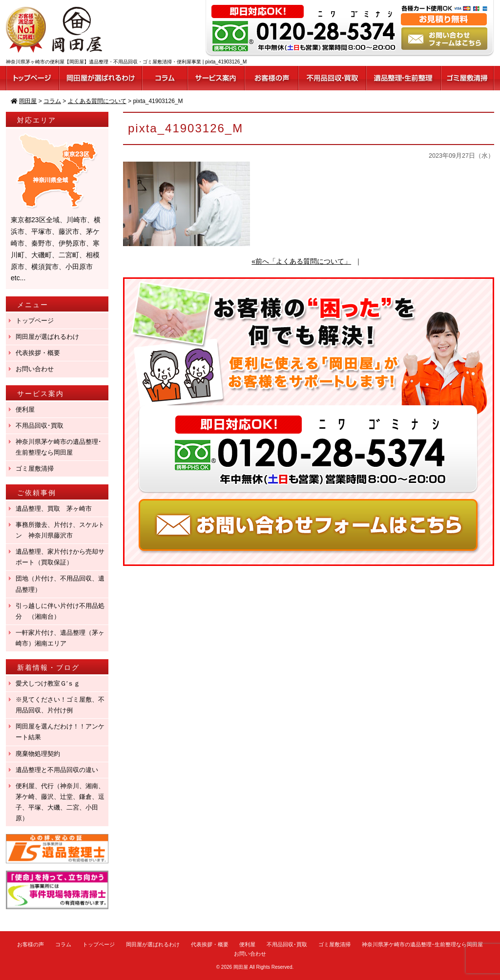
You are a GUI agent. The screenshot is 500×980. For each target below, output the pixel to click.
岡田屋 (241, 967)
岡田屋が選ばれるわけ (47, 337)
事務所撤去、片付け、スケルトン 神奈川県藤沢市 (60, 530)
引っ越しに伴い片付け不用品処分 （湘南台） (60, 611)
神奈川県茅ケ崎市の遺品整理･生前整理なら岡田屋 (59, 447)
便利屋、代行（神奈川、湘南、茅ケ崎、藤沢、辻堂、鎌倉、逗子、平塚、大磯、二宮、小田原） (60, 802)
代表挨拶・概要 (38, 353)
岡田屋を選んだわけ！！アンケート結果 (60, 732)
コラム (63, 944)
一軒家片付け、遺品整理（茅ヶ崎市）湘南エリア (60, 638)
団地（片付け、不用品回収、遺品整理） (60, 584)
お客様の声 (31, 944)
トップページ (35, 321)
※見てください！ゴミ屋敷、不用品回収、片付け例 (60, 705)
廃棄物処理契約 (41, 754)
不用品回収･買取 (40, 426)
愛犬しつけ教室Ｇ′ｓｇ (51, 683)
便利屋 (25, 409)
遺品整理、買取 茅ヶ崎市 (54, 509)
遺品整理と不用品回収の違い (57, 770)
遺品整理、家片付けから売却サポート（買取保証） (60, 557)
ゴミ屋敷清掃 (35, 469)
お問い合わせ (35, 369)
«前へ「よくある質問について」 (301, 261)
